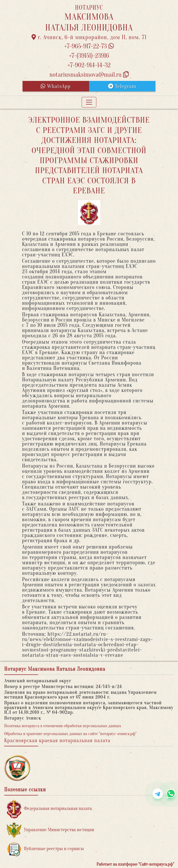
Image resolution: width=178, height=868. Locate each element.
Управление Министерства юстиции (51, 830)
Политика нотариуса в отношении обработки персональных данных (63, 726)
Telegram (122, 86)
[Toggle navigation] (89, 102)
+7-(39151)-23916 (89, 56)
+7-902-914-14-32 (89, 65)
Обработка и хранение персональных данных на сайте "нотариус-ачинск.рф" (70, 734)
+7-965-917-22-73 (89, 46)
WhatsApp (56, 86)
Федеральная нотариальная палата (49, 809)
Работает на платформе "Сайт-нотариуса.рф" (135, 864)
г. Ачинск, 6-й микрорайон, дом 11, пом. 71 (89, 37)
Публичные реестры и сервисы (45, 849)
